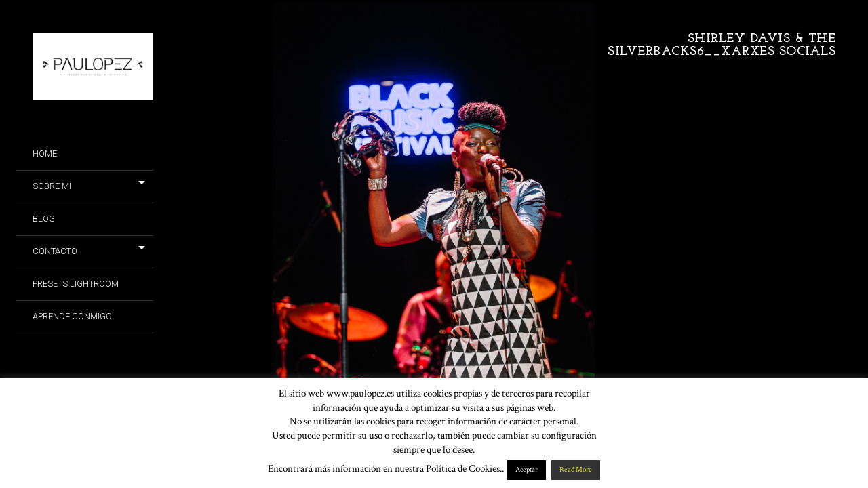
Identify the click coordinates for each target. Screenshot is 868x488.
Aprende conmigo (72, 316)
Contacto (55, 251)
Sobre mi (52, 186)
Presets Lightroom (76, 284)
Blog (44, 219)
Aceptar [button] (527, 470)
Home (45, 154)
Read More (576, 470)
